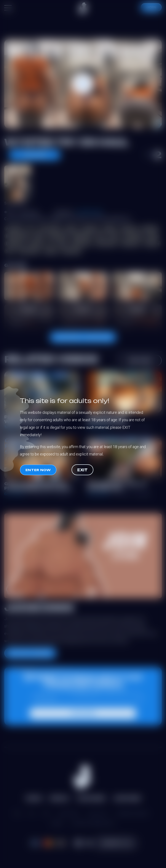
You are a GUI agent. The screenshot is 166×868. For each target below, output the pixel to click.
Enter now (38, 470)
